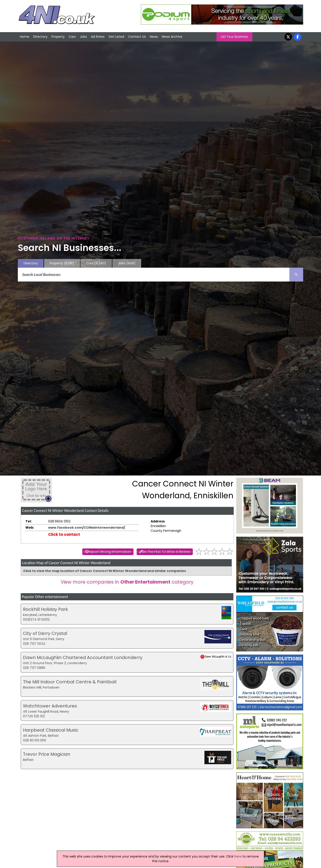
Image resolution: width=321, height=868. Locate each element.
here (238, 856)
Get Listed (116, 37)
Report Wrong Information (110, 552)
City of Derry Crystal (45, 633)
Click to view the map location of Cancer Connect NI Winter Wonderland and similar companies (105, 571)
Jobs (83, 37)
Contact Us (137, 37)
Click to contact (64, 534)
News (154, 37)
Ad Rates (98, 37)
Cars (72, 37)
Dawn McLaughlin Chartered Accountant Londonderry (83, 657)
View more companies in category (127, 582)
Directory (40, 37)
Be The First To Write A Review (166, 552)
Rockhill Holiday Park (45, 609)
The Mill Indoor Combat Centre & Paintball (70, 682)
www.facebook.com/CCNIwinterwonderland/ (87, 528)
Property (58, 37)
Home (25, 37)
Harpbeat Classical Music (51, 730)
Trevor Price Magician (47, 754)
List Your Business (234, 37)
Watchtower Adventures (50, 706)
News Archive (172, 37)
